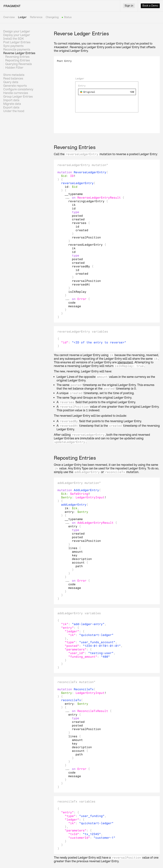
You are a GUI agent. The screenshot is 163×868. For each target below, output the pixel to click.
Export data (11, 107)
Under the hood (14, 111)
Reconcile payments (17, 50)
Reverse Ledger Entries (19, 53)
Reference (36, 17)
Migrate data (12, 104)
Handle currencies (16, 93)
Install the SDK (14, 39)
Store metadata (14, 75)
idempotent (125, 362)
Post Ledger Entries (17, 42)
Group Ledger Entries (18, 97)
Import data (11, 100)
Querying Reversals (19, 64)
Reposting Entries (18, 60)
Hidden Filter (14, 68)
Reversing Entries (17, 57)
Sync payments (13, 46)
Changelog (52, 17)
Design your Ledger (17, 31)
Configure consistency (18, 89)
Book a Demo (150, 6)
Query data (11, 82)
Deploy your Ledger (17, 35)
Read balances (13, 78)
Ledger (22, 17)
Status (68, 17)
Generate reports (15, 86)
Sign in (129, 6)
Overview (9, 17)
